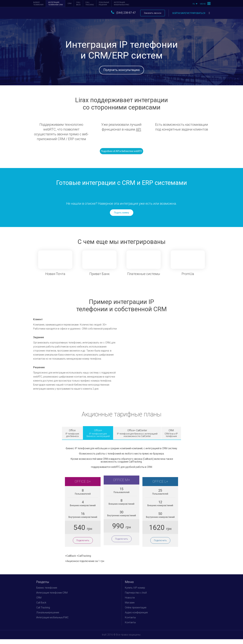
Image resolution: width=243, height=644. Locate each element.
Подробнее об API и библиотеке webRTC (122, 156)
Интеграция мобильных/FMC (122, 4)
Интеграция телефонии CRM (55, 4)
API (138, 134)
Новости (130, 602)
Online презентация (136, 612)
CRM (70, 3)
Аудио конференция (136, 617)
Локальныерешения (104, 4)
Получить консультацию (122, 71)
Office (72, 438)
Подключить (83, 545)
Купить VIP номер (135, 593)
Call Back (78, 4)
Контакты (130, 622)
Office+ (98, 438)
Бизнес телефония (38, 4)
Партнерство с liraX (136, 597)
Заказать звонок (153, 13)
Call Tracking (90, 4)
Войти (191, 13)
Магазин (130, 607)
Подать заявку (122, 217)
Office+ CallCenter (137, 438)
